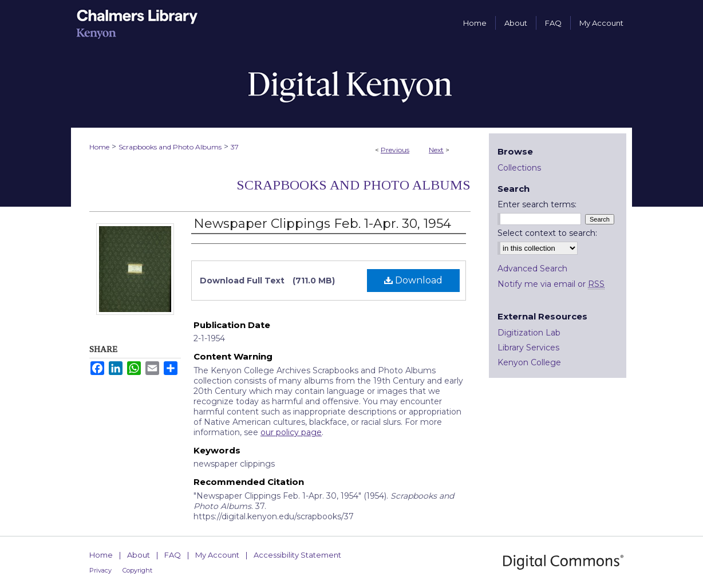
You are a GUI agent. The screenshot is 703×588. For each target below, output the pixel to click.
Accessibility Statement (297, 555)
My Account (217, 555)
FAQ (173, 555)
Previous (395, 150)
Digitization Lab (529, 333)
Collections (519, 168)
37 (235, 147)
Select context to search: (547, 233)
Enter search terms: (537, 204)
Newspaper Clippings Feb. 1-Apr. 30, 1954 (322, 224)
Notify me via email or (551, 284)
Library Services (528, 348)
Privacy (100, 570)
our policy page (291, 432)
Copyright (137, 570)
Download (413, 280)
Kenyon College (529, 362)
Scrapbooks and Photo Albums (170, 147)
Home (99, 147)
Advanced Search (532, 269)
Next (436, 150)
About (139, 555)
